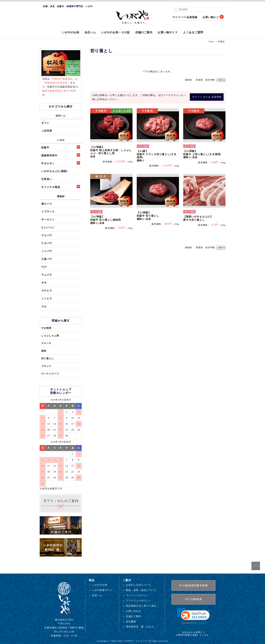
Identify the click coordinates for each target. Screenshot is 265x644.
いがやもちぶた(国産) (54, 171)
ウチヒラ (47, 291)
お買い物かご (211, 17)
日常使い (47, 179)
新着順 (199, 80)
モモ (44, 283)
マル (44, 306)
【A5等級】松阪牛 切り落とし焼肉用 (106, 220)
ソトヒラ (47, 299)
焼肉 (44, 351)
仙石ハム (90, 32)
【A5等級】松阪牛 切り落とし (148, 216)
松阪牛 (61, 147)
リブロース (48, 211)
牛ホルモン (61, 163)
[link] (193, 616)
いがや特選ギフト (102, 590)
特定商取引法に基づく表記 (141, 606)
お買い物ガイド (168, 32)
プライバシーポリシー (139, 601)
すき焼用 (46, 328)
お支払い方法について (139, 585)
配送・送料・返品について (141, 590)
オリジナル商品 (61, 187)
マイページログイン (137, 595)
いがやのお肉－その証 (116, 32)
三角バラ (47, 259)
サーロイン (48, 219)
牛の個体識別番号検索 (194, 585)
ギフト (45, 123)
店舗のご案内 (144, 32)
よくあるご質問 (193, 32)
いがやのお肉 (71, 32)
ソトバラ (47, 251)
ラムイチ (47, 275)
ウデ (44, 267)
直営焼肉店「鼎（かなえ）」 (142, 627)
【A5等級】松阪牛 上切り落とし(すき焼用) (202, 154)
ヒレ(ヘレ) (48, 227)
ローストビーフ (50, 374)
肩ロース (47, 204)
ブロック (46, 366)
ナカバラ (47, 243)
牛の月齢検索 (194, 599)
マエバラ (47, 235)
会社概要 (131, 622)
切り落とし (48, 358)
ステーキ (46, 343)
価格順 (188, 80)
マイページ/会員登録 (185, 17)
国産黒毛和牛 (61, 155)
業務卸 (61, 196)
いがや (61, 140)
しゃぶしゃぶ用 (50, 336)
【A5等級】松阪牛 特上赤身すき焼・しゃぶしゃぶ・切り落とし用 (111, 152)
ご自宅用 (47, 131)
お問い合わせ (134, 611)
